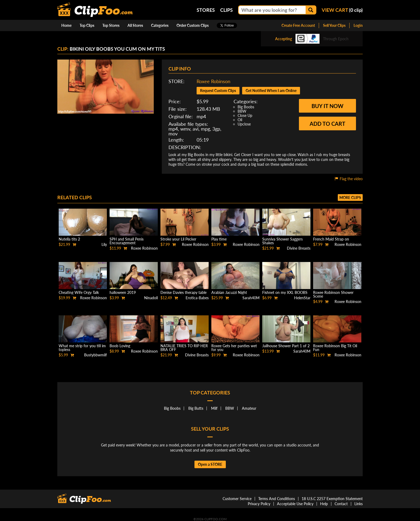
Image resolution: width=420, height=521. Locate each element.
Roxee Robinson (213, 81)
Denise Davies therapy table (183, 292)
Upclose (244, 124)
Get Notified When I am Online (271, 90)
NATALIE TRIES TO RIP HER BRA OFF (184, 348)
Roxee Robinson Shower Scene (333, 294)
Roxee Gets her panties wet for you (234, 348)
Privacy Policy (259, 504)
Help (324, 504)
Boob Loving (120, 346)
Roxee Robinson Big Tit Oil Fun (335, 348)
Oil (240, 120)
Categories (160, 25)
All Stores (135, 25)
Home (66, 25)
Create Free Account (298, 25)
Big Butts (196, 408)
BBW (242, 111)
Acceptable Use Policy (295, 504)
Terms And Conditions (277, 499)
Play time (219, 239)
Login (358, 25)
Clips (226, 10)
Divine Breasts (299, 248)
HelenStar (302, 298)
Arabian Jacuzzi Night (229, 292)
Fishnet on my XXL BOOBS (285, 292)
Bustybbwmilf (95, 355)
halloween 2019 (123, 292)
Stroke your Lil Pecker (178, 239)
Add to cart (327, 124)
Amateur (249, 408)
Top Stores (111, 25)
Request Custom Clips (218, 90)
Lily (104, 244)
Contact (341, 504)
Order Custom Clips (193, 25)
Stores (206, 10)
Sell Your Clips (334, 25)
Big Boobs (246, 107)
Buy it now (327, 106)
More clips (350, 197)
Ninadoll (151, 298)
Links (359, 504)
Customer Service (237, 499)
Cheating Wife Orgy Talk (79, 292)
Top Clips (87, 25)
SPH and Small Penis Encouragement (127, 241)
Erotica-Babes (197, 298)
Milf (214, 408)
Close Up (245, 115)
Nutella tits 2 (69, 239)
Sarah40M (251, 298)
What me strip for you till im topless (82, 348)
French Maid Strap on (331, 239)
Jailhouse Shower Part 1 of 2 (286, 346)
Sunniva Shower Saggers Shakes (282, 241)
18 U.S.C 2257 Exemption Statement (332, 499)
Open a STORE (210, 464)
